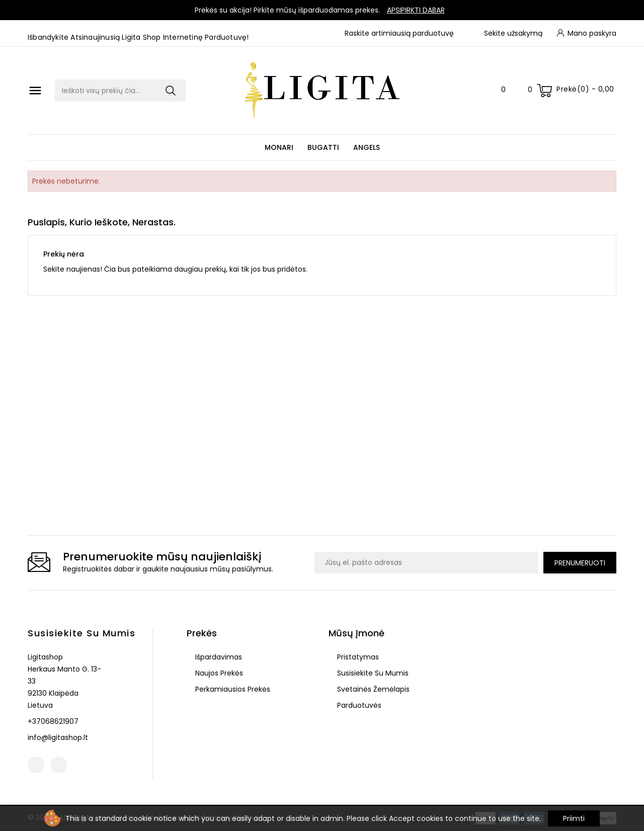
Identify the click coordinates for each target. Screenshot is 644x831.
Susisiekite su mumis (82, 633)
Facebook (36, 765)
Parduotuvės (358, 705)
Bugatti (323, 147)
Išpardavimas (218, 657)
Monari (279, 147)
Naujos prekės (218, 673)
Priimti (574, 818)
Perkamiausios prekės (232, 689)
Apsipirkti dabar (416, 10)
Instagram (59, 765)
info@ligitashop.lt (58, 737)
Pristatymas (357, 657)
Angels (367, 147)
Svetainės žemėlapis (372, 689)
